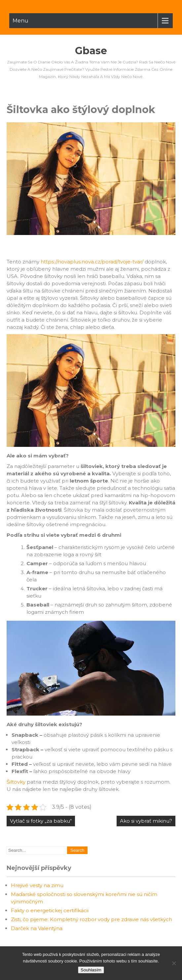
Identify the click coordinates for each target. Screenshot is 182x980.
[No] (174, 963)
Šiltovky (16, 782)
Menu (20, 21)
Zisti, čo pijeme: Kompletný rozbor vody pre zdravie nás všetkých (91, 919)
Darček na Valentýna (37, 928)
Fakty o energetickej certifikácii (50, 910)
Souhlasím (91, 970)
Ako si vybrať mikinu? (146, 821)
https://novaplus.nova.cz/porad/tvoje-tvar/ (92, 262)
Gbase (91, 51)
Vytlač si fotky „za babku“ (41, 821)
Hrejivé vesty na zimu (37, 885)
